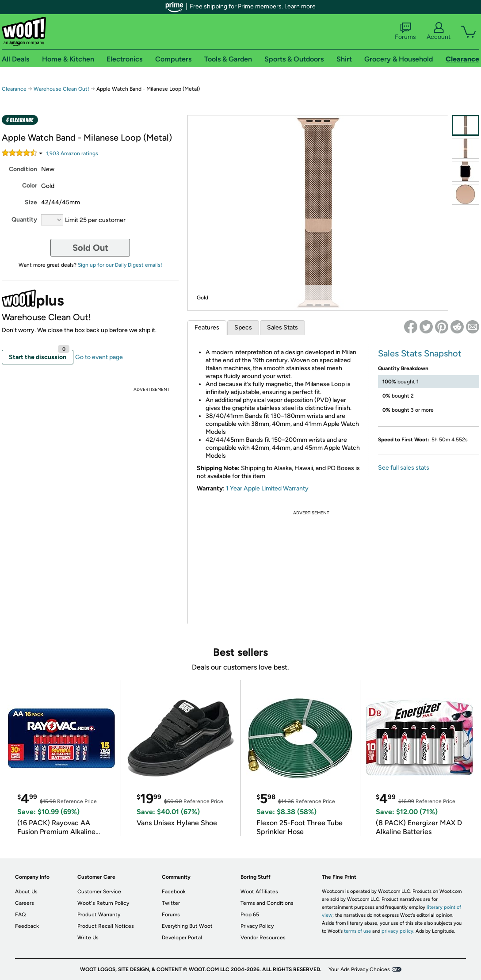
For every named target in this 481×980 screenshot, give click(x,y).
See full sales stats (404, 468)
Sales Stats (282, 327)
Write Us (88, 938)
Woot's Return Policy (103, 903)
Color (30, 186)
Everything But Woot (187, 926)
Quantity (24, 220)
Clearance (14, 89)
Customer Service (99, 892)
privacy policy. (398, 931)
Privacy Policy (257, 926)
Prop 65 (250, 915)
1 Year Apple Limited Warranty (267, 488)
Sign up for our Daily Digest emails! (120, 265)
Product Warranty (99, 915)
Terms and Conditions (267, 903)
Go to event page (99, 357)
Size (31, 202)
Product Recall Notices (106, 926)
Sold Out (90, 248)
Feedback (27, 926)
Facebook (174, 892)
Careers (25, 903)
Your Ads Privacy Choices (359, 969)
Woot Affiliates (259, 892)
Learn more (300, 6)
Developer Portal (182, 938)
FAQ (20, 915)
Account (439, 31)
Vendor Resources (263, 938)
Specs (243, 327)
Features (207, 327)
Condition (23, 169)
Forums (405, 31)
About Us (26, 892)
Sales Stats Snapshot (420, 353)
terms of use (357, 931)
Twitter (171, 903)
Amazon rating (72, 153)
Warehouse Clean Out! (61, 89)
